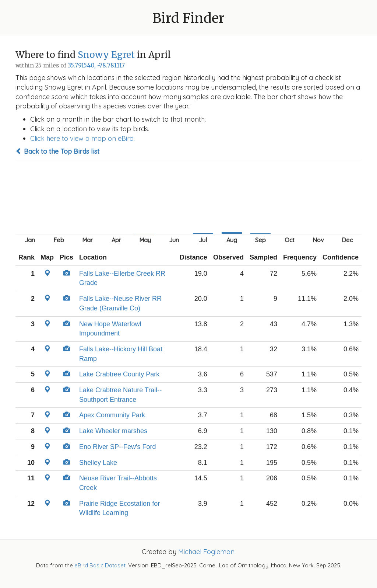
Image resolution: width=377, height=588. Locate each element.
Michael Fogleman (206, 552)
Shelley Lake (98, 463)
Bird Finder (188, 18)
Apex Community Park (112, 415)
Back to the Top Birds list (57, 151)
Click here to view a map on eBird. (82, 138)
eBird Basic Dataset (100, 565)
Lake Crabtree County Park (119, 374)
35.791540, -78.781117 (96, 65)
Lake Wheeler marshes (113, 431)
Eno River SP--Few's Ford (118, 447)
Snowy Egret (106, 55)
